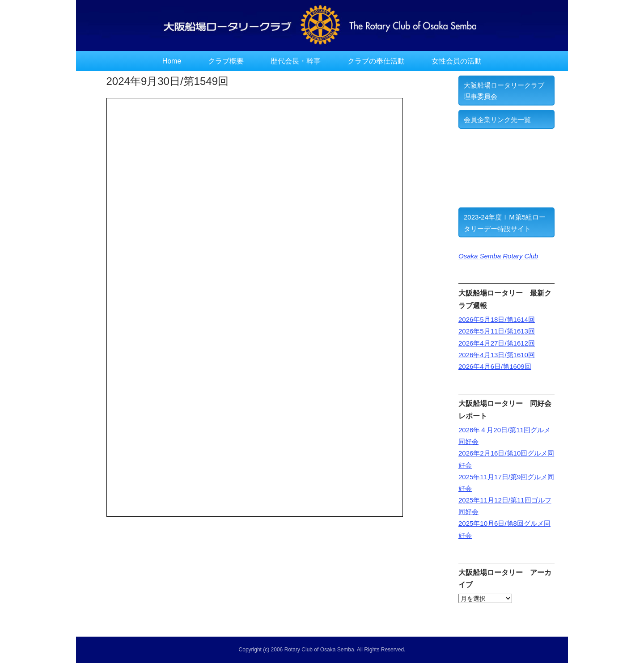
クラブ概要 (226, 61)
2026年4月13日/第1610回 (497, 355)
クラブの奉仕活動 (376, 61)
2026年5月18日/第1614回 (497, 319)
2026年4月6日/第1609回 (495, 366)
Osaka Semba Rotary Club (498, 256)
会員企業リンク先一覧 (497, 120)
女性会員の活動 (457, 61)
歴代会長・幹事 (296, 61)
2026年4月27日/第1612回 (497, 343)
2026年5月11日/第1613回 (497, 331)
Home (172, 61)
